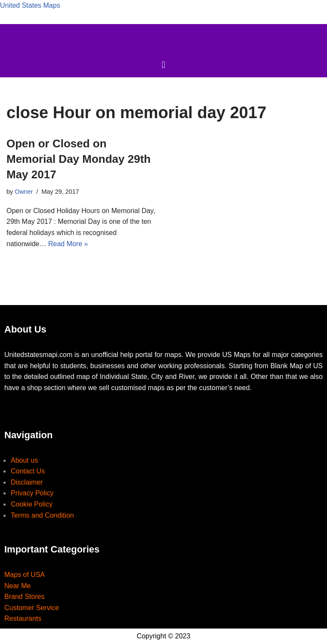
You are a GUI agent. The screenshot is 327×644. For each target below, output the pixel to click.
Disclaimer (27, 482)
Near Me (17, 586)
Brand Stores (24, 597)
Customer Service (32, 608)
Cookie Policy (32, 504)
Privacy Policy (32, 493)
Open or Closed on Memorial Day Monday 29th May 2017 (79, 159)
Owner (24, 192)
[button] (163, 65)
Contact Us (28, 471)
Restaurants (23, 618)
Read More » (68, 244)
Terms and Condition (42, 515)
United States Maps (30, 5)
